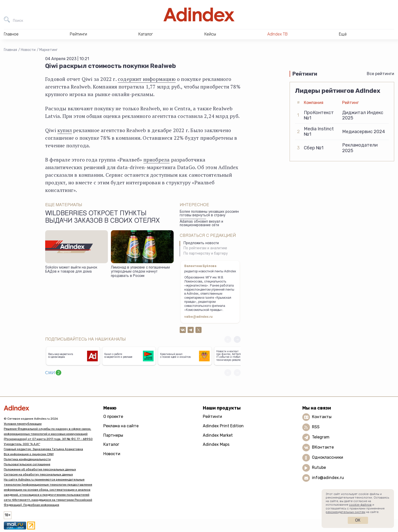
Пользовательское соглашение (27, 464)
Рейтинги (212, 416)
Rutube (319, 468)
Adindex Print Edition (223, 426)
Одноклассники (328, 458)
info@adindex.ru (328, 478)
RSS (316, 427)
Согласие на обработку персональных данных (38, 474)
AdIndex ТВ (277, 34)
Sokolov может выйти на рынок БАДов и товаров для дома (71, 270)
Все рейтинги (380, 74)
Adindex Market (218, 435)
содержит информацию (147, 79)
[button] (237, 339)
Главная (10, 50)
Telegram (321, 437)
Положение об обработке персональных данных (40, 469)
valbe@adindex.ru (198, 317)
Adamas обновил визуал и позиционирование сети (201, 224)
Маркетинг (48, 50)
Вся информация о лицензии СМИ (29, 454)
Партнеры (113, 435)
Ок (358, 520)
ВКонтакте (323, 447)
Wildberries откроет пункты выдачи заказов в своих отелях (103, 218)
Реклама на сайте (121, 426)
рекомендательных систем (345, 512)
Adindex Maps (216, 444)
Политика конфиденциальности (27, 459)
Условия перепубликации (23, 424)
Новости (28, 50)
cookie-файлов (360, 505)
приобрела (157, 160)
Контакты (322, 417)
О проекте (113, 416)
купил (65, 130)
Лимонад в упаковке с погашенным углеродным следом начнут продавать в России (140, 272)
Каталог (111, 444)
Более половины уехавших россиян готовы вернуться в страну (209, 214)
